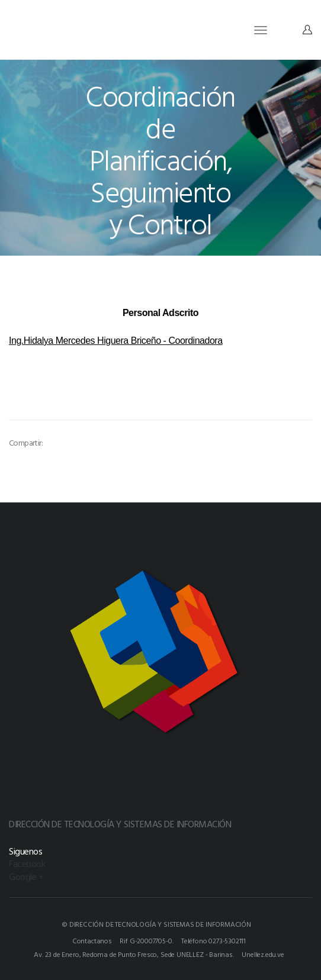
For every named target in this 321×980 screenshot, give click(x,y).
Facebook (27, 863)
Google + (26, 876)
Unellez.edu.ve (263, 954)
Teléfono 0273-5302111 (214, 940)
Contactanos (92, 940)
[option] (76, 407)
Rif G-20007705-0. (146, 940)
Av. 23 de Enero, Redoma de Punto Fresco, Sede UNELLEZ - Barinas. (134, 954)
